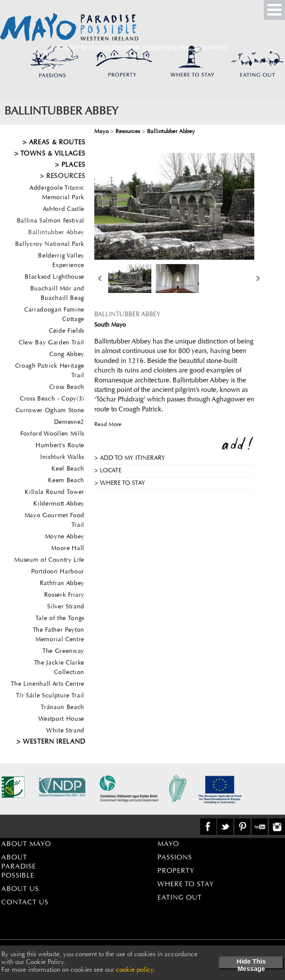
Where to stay (123, 484)
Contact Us (25, 903)
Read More (108, 425)
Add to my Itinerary (133, 458)
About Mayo (26, 844)
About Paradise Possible (19, 867)
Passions (175, 858)
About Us (20, 889)
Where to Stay (186, 885)
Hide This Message (251, 963)
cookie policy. (136, 970)
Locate (111, 471)
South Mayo (110, 325)
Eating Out (180, 898)
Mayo (168, 844)
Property (176, 871)
